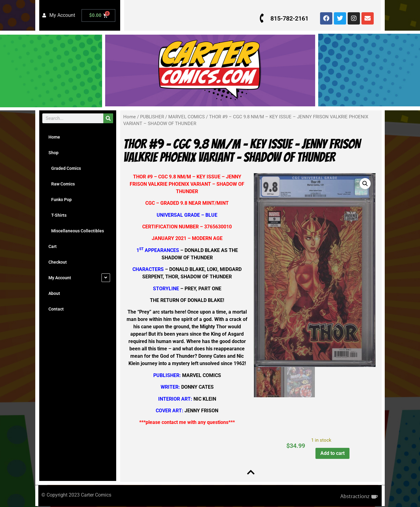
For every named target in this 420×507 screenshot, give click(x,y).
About (54, 293)
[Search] (108, 118)
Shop (53, 153)
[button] (364, 184)
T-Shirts (57, 215)
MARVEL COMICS (187, 117)
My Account (60, 278)
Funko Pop (60, 200)
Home (54, 137)
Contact (56, 309)
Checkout (58, 262)
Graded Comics (65, 168)
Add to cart (332, 453)
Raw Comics (62, 184)
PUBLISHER (152, 117)
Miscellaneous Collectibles (76, 231)
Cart (53, 246)
